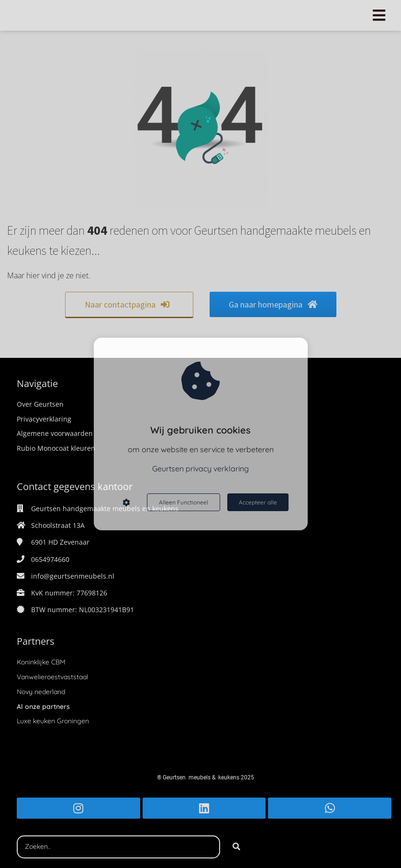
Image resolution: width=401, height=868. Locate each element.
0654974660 (50, 559)
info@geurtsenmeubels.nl (73, 576)
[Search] (236, 847)
